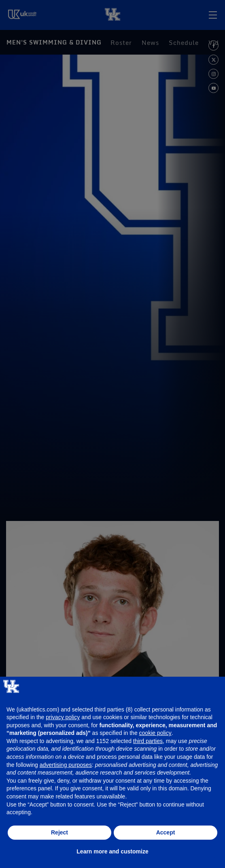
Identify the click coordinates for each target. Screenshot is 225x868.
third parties (148, 741)
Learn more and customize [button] (112, 851)
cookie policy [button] (155, 733)
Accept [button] (166, 832)
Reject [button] (59, 832)
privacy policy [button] (63, 717)
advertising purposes (66, 765)
